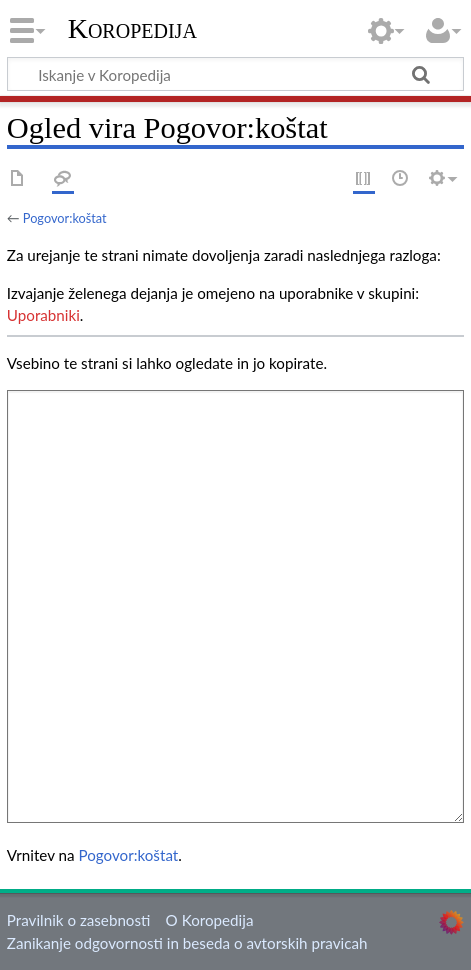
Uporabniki (43, 315)
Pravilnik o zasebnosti (79, 920)
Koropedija (132, 29)
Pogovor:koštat (65, 218)
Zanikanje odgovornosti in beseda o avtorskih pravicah (187, 943)
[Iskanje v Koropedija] (235, 74)
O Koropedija (210, 920)
